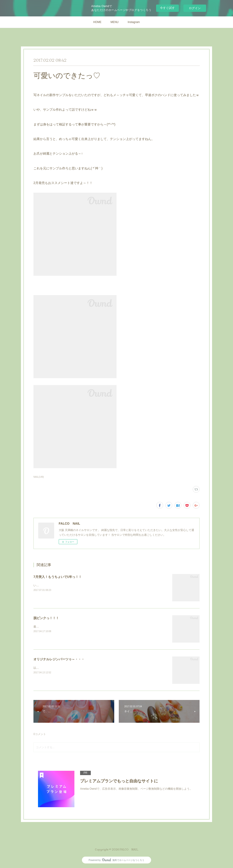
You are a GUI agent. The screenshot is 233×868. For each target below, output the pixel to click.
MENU (115, 22)
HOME (97, 22)
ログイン (195, 8)
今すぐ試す (167, 8)
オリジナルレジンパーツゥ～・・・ (59, 659)
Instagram (134, 22)
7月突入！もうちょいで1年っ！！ (58, 577)
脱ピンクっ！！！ (46, 618)
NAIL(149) (39, 477)
